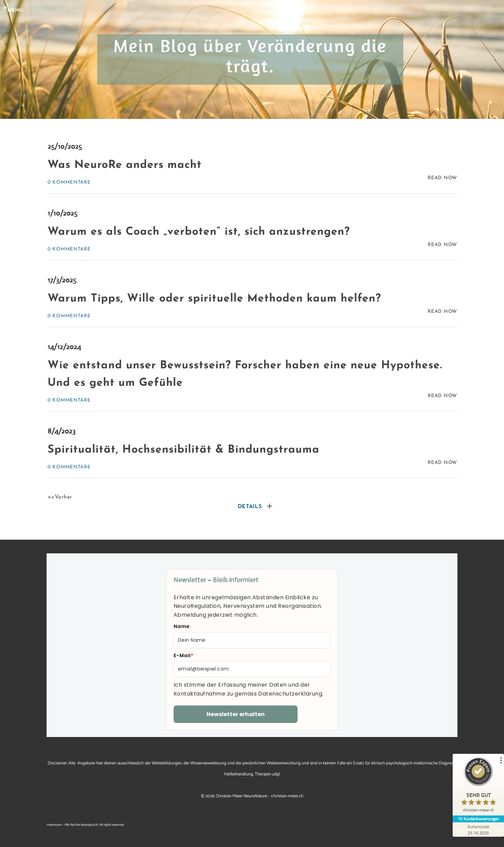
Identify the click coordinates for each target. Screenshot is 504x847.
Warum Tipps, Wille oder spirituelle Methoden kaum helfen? (214, 299)
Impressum (54, 825)
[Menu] (17, 10)
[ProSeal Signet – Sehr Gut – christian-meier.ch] (478, 786)
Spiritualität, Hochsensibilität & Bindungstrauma (184, 450)
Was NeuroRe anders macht (125, 165)
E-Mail (183, 655)
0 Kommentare (69, 182)
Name (182, 626)
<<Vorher (60, 497)
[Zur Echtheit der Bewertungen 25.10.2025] (478, 830)
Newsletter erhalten (236, 714)
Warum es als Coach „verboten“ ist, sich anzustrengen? (199, 232)
